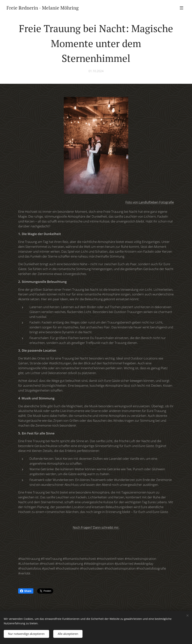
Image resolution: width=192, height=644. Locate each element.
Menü (181, 8)
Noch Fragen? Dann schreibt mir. (96, 527)
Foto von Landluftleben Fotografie (150, 202)
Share (26, 591)
